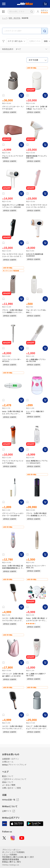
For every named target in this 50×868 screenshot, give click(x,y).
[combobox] (37, 60)
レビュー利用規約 (10, 855)
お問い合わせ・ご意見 (11, 788)
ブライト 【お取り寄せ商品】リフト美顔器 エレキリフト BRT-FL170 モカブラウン (13, 311)
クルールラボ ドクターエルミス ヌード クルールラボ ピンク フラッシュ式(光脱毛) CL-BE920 (37, 206)
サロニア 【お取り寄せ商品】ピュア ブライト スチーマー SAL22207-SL (37, 728)
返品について (8, 782)
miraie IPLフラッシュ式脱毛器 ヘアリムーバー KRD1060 (13, 206)
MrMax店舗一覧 (10, 800)
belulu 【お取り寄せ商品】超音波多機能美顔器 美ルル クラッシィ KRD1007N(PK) (13, 567)
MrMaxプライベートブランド (14, 765)
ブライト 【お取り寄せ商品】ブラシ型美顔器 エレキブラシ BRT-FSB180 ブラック (37, 515)
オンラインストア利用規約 (13, 852)
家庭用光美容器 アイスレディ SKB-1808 (37, 157)
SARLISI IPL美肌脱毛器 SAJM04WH (35, 255)
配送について (8, 776)
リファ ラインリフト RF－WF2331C (12, 360)
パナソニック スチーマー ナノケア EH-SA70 (13, 108)
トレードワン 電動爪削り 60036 (35, 412)
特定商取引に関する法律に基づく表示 (18, 857)
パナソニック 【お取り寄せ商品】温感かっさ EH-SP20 (13, 675)
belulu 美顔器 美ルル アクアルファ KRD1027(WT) (37, 462)
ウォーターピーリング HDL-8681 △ (36, 311)
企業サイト (9, 811)
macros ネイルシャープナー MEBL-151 (36, 567)
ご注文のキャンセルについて (14, 779)
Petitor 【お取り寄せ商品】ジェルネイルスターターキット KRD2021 (37, 619)
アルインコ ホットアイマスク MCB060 (13, 157)
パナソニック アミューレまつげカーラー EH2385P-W (13, 515)
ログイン (44, 10)
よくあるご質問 (9, 785)
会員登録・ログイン (11, 759)
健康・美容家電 (14, 18)
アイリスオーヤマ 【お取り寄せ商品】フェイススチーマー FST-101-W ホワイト (37, 108)
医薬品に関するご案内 (11, 862)
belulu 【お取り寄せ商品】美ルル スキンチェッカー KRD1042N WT (12, 413)
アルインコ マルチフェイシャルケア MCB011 (13, 462)
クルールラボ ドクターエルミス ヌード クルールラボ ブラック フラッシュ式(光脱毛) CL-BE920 (13, 255)
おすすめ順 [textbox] (33, 60)
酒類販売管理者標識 (11, 859)
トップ (5, 18)
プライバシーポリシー (11, 850)
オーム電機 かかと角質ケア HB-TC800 (36, 675)
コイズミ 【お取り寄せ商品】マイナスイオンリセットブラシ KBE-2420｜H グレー (13, 728)
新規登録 (44, 13)
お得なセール (8, 762)
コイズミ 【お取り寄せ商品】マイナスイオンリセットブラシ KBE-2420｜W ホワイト (13, 619)
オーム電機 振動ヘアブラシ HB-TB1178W (36, 360)
